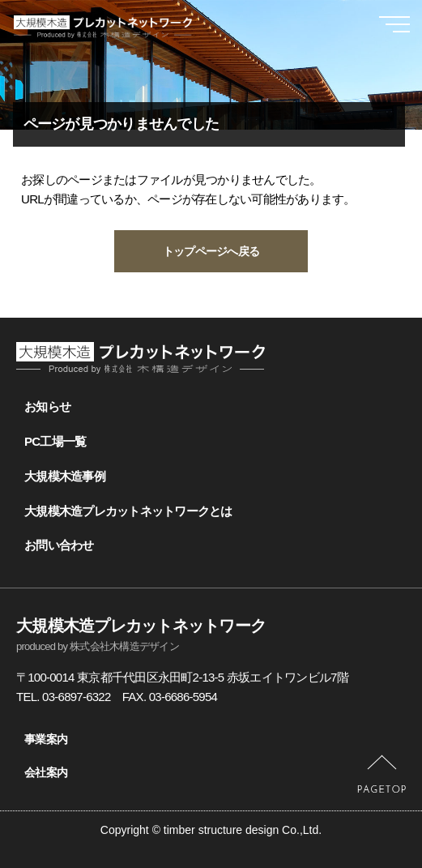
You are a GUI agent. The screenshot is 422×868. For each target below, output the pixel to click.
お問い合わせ (59, 545)
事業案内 (46, 739)
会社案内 (46, 772)
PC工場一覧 (55, 441)
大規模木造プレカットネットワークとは (128, 511)
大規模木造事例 (65, 476)
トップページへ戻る (211, 251)
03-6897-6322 (76, 697)
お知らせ (47, 406)
